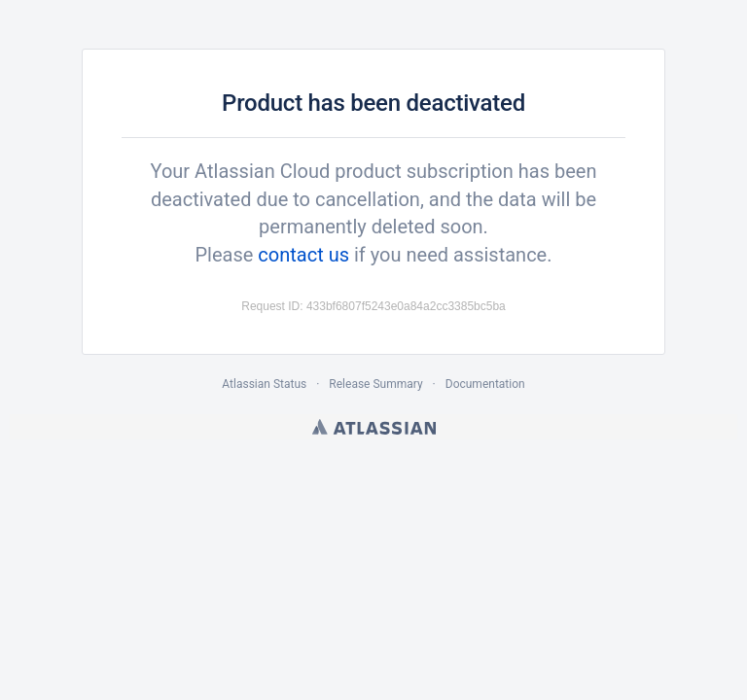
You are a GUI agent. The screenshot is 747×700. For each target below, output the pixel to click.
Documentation (485, 384)
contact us (303, 255)
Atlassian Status (264, 384)
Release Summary (375, 384)
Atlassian (374, 427)
